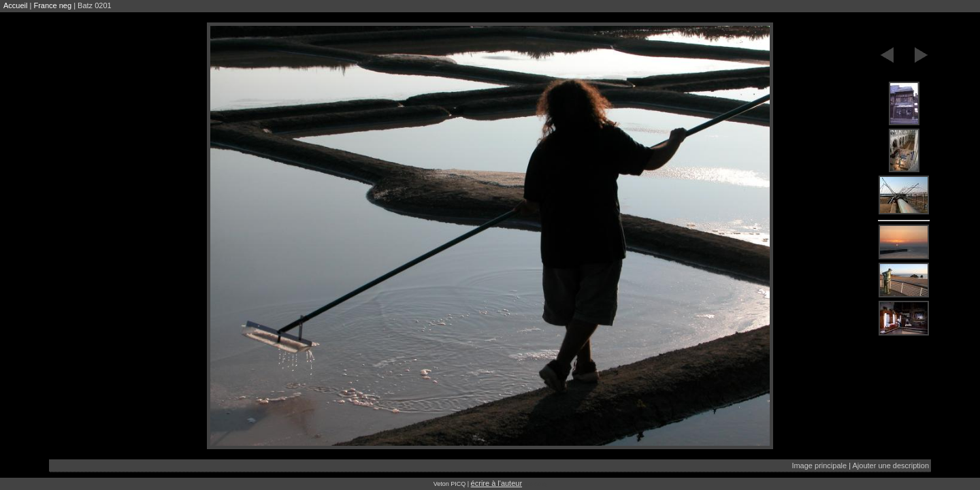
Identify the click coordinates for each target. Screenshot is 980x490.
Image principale (819, 465)
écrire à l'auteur (496, 483)
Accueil (15, 5)
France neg (52, 5)
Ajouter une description (891, 465)
